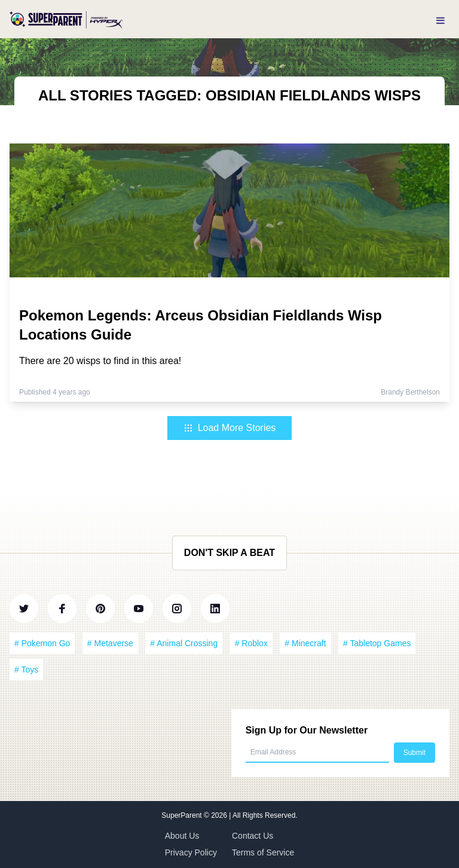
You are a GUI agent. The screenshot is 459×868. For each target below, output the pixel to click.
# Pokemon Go (42, 643)
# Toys (26, 670)
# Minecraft (305, 643)
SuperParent (183, 815)
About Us (182, 836)
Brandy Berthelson (410, 392)
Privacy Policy (191, 852)
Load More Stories (230, 428)
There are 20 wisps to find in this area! (100, 361)
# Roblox (251, 643)
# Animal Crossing (184, 643)
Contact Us (253, 836)
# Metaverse (110, 643)
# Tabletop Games (377, 643)
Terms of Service (263, 852)
